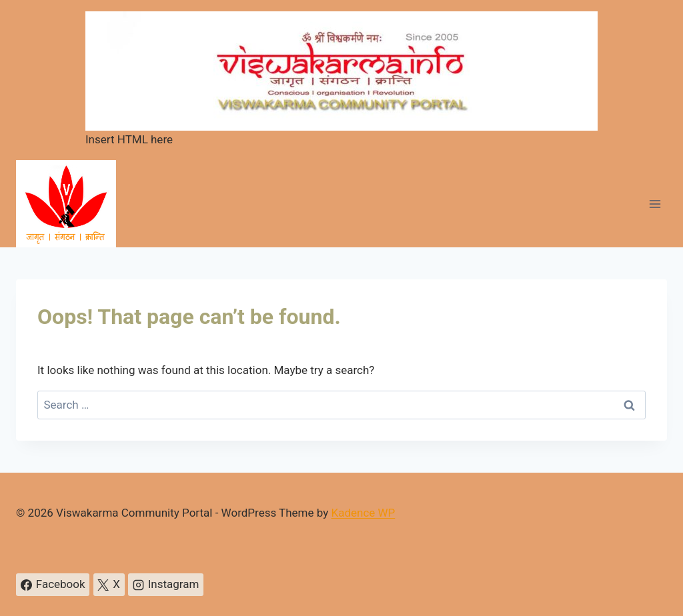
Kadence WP (363, 513)
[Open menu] (655, 204)
